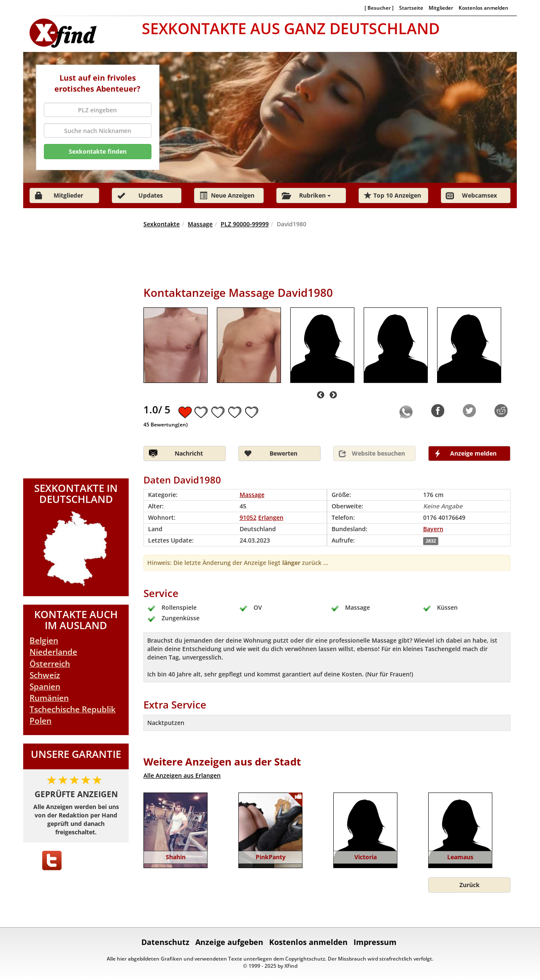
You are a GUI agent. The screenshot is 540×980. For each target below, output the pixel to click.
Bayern (433, 529)
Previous (321, 395)
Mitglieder (441, 8)
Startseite (411, 8)
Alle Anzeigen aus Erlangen (182, 775)
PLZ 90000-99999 (245, 224)
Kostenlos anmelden (483, 8)
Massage (200, 224)
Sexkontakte (162, 224)
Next (333, 395)
